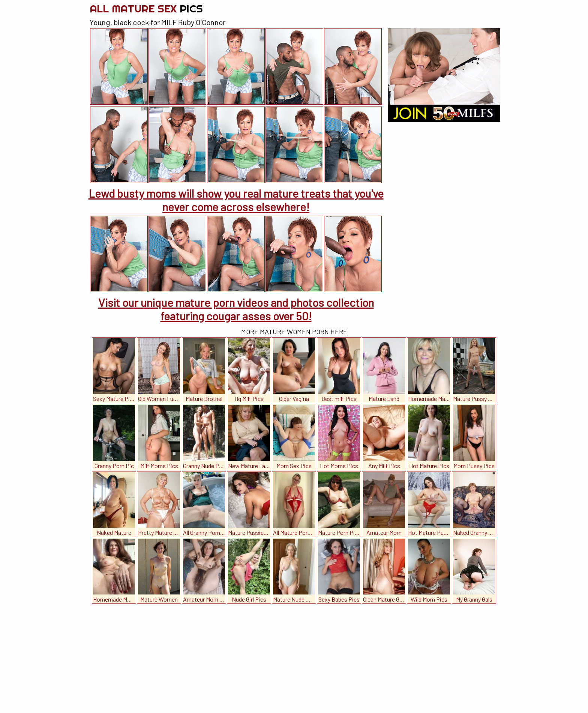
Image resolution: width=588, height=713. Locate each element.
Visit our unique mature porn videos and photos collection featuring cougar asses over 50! (236, 309)
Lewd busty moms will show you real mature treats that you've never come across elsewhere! (236, 200)
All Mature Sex (146, 8)
